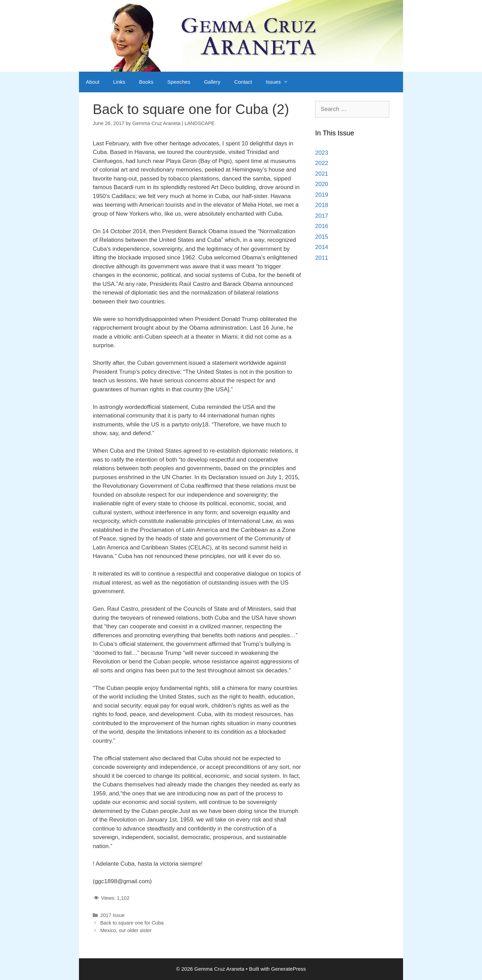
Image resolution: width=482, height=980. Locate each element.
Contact (243, 82)
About (93, 82)
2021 (322, 174)
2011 (322, 258)
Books (146, 82)
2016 (322, 226)
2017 (322, 216)
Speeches (179, 82)
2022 (322, 163)
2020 (322, 184)
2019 (322, 195)
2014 (322, 247)
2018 (322, 205)
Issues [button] (280, 82)
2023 (322, 153)
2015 (322, 237)
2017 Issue (113, 915)
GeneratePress (288, 969)
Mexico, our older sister (126, 930)
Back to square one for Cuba (132, 923)
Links (119, 82)
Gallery (212, 82)
